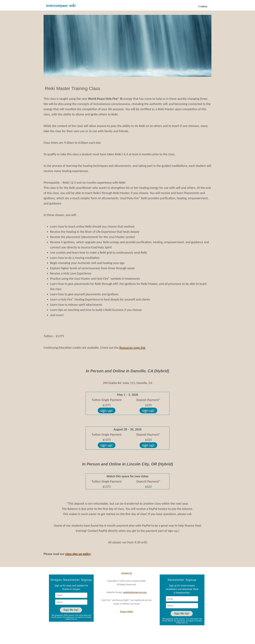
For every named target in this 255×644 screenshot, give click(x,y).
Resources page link (132, 348)
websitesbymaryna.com (135, 592)
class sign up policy (78, 554)
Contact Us (127, 573)
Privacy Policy (127, 611)
